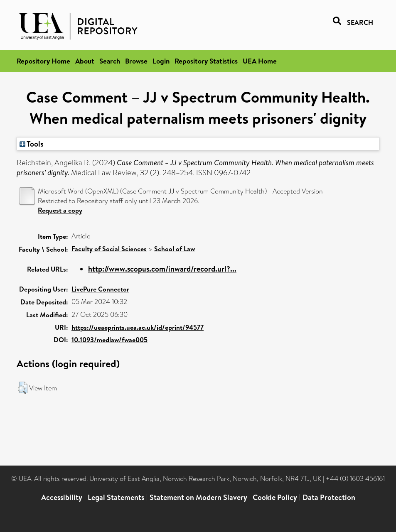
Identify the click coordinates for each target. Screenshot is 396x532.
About (85, 61)
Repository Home (43, 61)
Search (110, 61)
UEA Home (260, 61)
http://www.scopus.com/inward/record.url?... (162, 269)
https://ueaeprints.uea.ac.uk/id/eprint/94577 (138, 327)
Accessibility (62, 497)
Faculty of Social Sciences (109, 249)
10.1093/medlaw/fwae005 (109, 340)
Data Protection (329, 497)
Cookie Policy (275, 497)
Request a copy (60, 210)
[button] (23, 388)
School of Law (175, 249)
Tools (32, 144)
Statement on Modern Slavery (198, 497)
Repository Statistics (206, 61)
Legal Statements (116, 497)
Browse (136, 61)
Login (161, 61)
